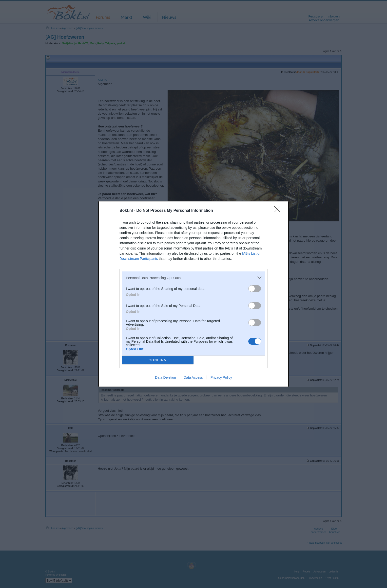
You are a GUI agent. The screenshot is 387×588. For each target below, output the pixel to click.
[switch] (255, 289)
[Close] (279, 211)
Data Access (193, 377)
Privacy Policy (221, 377)
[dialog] (193, 294)
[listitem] (193, 278)
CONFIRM (158, 360)
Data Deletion (165, 377)
